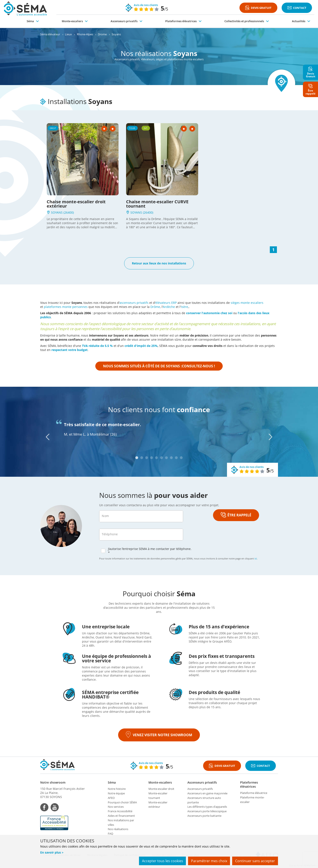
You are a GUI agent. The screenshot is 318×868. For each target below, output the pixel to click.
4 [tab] (152, 458)
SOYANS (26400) (60, 212)
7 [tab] (166, 458)
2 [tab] (142, 458)
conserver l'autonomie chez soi (209, 313)
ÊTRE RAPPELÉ (236, 515)
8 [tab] (171, 458)
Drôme (155, 307)
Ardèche (169, 307)
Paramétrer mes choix (208, 861)
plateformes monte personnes (66, 307)
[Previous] (48, 437)
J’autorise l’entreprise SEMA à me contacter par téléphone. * (146, 551)
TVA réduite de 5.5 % (97, 346)
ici (256, 558)
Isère (184, 307)
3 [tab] (147, 458)
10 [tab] (181, 458)
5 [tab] (157, 458)
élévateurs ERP (166, 303)
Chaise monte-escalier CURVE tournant (157, 204)
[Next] (270, 437)
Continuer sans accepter (255, 861)
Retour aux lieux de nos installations (159, 263)
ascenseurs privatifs (134, 303)
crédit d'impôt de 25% (141, 346)
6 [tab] (161, 458)
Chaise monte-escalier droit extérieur (76, 204)
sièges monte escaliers (247, 303)
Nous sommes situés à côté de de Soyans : (159, 366)
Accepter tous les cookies (161, 861)
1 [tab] (137, 458)
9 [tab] (176, 458)
